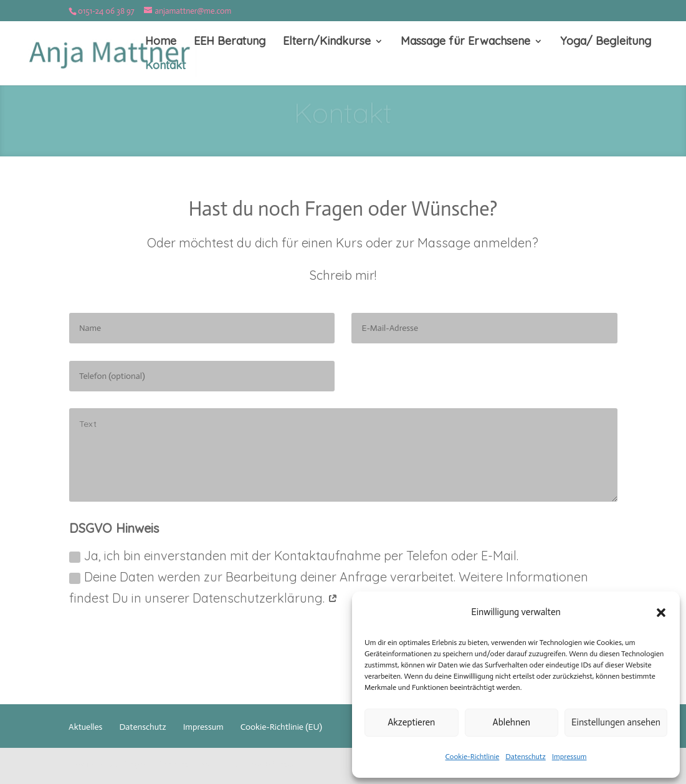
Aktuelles (85, 727)
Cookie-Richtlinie (473, 757)
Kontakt (165, 67)
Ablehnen (512, 722)
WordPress (271, 764)
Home (161, 42)
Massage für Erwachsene (465, 42)
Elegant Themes (156, 764)
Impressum (569, 757)
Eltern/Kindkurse (327, 42)
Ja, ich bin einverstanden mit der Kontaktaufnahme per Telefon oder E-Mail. (294, 556)
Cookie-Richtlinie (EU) (281, 727)
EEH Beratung (230, 42)
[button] (661, 613)
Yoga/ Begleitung (606, 42)
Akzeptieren (411, 722)
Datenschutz (525, 757)
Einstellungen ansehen (616, 722)
